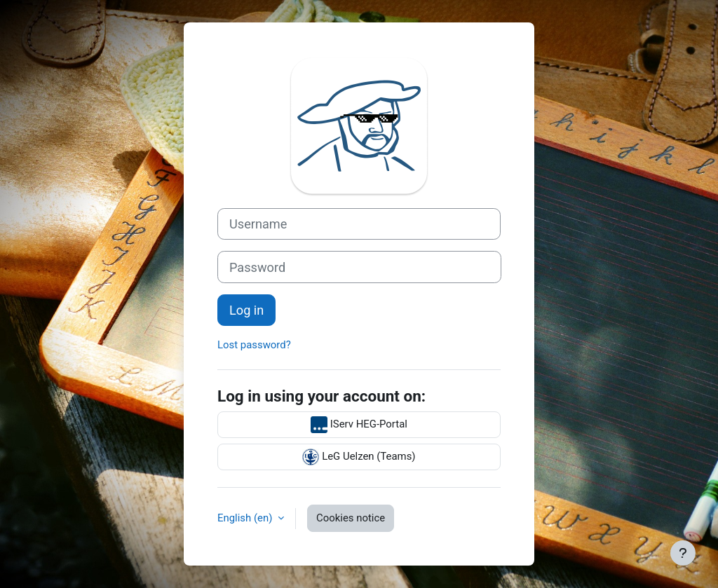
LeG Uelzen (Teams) (359, 457)
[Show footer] (683, 553)
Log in (246, 310)
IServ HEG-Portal (359, 425)
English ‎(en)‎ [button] (246, 518)
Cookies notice (351, 518)
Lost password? (254, 345)
